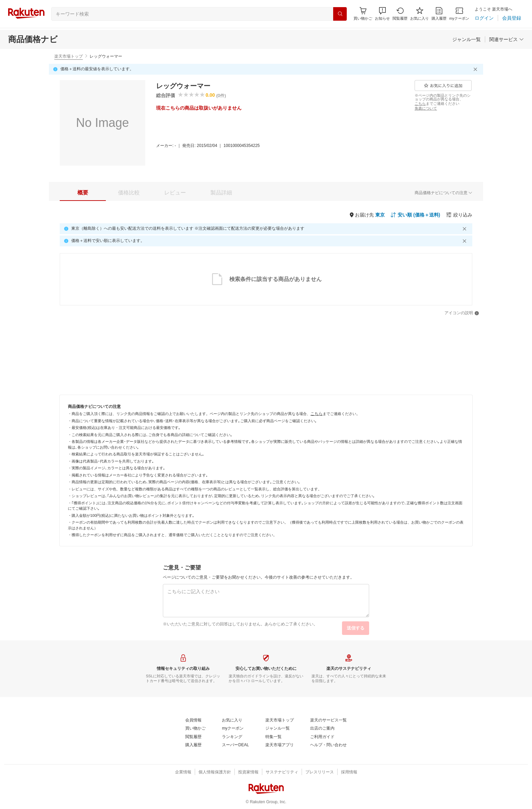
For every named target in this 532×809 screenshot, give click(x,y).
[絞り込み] (459, 215)
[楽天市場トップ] (280, 720)
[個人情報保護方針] (215, 772)
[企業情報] (183, 772)
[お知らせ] (382, 14)
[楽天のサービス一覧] (328, 720)
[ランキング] (232, 737)
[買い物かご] (195, 729)
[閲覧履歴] (400, 14)
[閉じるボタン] (476, 69)
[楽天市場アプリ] (280, 745)
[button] (382, 14)
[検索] (340, 14)
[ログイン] (484, 18)
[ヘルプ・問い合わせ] (328, 745)
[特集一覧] (273, 737)
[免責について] (426, 108)
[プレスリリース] (320, 772)
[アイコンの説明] (462, 313)
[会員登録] (512, 18)
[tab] (83, 193)
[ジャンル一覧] (467, 39)
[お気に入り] (420, 14)
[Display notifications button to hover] (363, 14)
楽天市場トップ (69, 56)
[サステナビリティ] (282, 772)
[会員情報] (193, 720)
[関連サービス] (507, 39)
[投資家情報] (248, 772)
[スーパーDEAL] (235, 745)
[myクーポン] (459, 14)
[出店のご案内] (322, 729)
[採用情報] (349, 772)
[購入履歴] (439, 14)
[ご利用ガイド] (322, 737)
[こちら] (420, 104)
